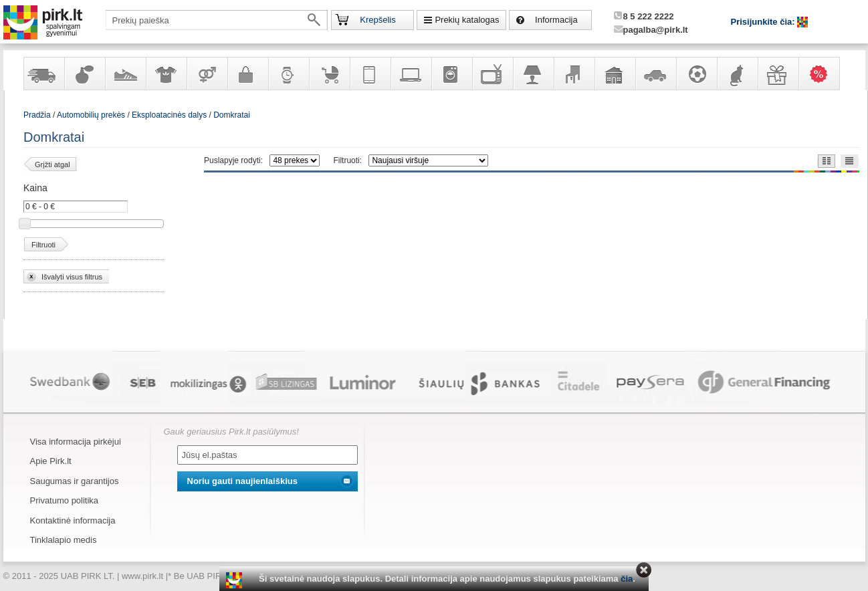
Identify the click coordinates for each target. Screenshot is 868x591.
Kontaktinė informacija (73, 520)
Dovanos (778, 74)
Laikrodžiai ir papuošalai (288, 74)
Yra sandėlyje (43, 74)
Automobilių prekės (655, 74)
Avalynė (125, 74)
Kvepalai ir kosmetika (84, 74)
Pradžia (37, 115)
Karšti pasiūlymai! (823, 74)
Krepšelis (377, 20)
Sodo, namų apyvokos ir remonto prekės (615, 74)
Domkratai (232, 115)
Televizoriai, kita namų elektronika (492, 74)
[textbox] (217, 20)
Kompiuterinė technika (411, 74)
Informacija (556, 20)
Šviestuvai (533, 74)
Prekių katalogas (467, 20)
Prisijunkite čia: (764, 22)
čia (627, 579)
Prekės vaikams (329, 74)
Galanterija (247, 74)
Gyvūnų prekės (737, 74)
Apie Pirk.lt (51, 461)
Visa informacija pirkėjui (76, 442)
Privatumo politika (65, 500)
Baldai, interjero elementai (574, 74)
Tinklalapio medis (64, 540)
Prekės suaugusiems (207, 74)
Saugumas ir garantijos (75, 481)
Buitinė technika (451, 74)
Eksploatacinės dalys (169, 115)
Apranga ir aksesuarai (166, 74)
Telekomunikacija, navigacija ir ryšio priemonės (370, 74)
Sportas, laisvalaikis (696, 74)
